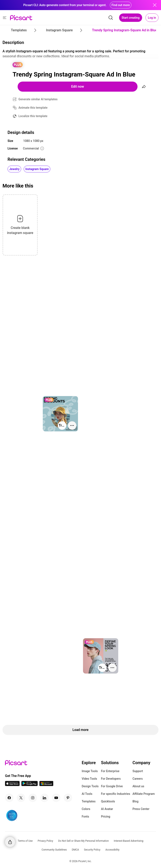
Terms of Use (25, 841)
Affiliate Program (144, 794)
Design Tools (90, 786)
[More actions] (72, 425)
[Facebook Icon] (9, 798)
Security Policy (92, 850)
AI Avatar (107, 809)
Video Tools (89, 779)
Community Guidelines (54, 850)
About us (138, 786)
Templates (89, 801)
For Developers (111, 779)
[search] (111, 18)
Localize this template (33, 116)
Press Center (141, 809)
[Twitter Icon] (21, 798)
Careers (138, 779)
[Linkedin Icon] (44, 798)
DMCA (75, 850)
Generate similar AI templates (38, 99)
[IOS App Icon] (12, 785)
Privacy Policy (45, 841)
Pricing (106, 816)
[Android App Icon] (30, 785)
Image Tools (90, 771)
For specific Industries (116, 794)
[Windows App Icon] (46, 785)
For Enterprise (110, 771)
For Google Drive (112, 786)
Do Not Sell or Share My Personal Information (84, 841)
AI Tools (87, 794)
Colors (86, 809)
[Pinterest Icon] (68, 798)
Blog (135, 801)
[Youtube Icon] (56, 798)
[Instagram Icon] (33, 798)
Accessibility (112, 850)
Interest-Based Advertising (129, 841)
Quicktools (108, 801)
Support (138, 771)
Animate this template (33, 108)
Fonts (85, 816)
